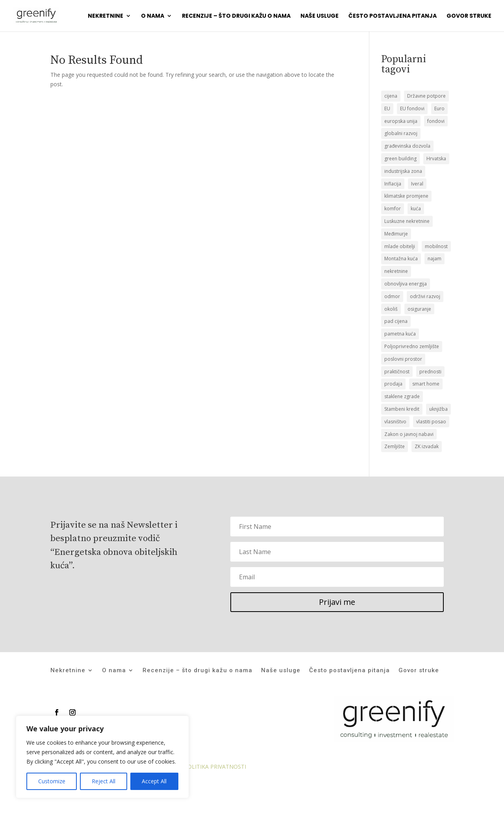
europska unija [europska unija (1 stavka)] (401, 121)
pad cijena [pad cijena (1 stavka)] (396, 321)
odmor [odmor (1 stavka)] (392, 296)
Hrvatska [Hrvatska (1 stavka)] (436, 159)
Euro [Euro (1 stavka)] (439, 108)
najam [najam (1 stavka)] (435, 259)
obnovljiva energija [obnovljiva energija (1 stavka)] (406, 284)
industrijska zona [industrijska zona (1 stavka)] (403, 171)
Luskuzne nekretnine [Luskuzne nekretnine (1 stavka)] (407, 221)
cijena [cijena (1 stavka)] (391, 96)
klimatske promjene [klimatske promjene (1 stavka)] (406, 196)
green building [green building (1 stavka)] (400, 159)
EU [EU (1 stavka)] (387, 108)
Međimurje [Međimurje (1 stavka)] (396, 234)
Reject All (104, 781)
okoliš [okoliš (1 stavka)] (391, 309)
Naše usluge (320, 16)
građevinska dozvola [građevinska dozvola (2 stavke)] (407, 146)
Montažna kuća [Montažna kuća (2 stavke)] (401, 259)
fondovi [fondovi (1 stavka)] (436, 121)
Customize (52, 781)
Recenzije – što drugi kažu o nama (236, 16)
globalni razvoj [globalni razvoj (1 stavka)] (401, 133)
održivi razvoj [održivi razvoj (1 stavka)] (425, 296)
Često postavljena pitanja (393, 16)
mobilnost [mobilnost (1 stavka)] (436, 246)
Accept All (154, 781)
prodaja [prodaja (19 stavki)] (393, 384)
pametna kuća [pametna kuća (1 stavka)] (400, 334)
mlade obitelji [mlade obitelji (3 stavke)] (400, 246)
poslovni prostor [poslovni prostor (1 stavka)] (403, 359)
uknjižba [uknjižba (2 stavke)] (438, 409)
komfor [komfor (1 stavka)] (393, 209)
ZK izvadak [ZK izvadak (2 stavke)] (427, 446)
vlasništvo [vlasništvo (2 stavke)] (395, 422)
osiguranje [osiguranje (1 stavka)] (419, 309)
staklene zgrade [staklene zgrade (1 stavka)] (402, 396)
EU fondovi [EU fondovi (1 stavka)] (412, 108)
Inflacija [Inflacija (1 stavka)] (393, 184)
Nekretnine (106, 16)
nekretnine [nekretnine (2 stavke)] (396, 271)
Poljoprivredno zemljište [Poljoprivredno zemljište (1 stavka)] (412, 346)
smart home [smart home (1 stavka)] (426, 384)
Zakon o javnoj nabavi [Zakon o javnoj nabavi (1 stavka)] (409, 434)
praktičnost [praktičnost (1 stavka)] (397, 372)
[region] (102, 757)
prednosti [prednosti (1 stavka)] (430, 372)
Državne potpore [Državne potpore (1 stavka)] (426, 96)
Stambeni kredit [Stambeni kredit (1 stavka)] (402, 409)
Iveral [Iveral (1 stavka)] (417, 184)
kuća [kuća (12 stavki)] (416, 209)
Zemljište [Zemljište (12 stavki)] (395, 446)
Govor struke (469, 16)
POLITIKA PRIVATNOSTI (215, 767)
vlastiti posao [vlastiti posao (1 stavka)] (431, 422)
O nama (153, 16)
